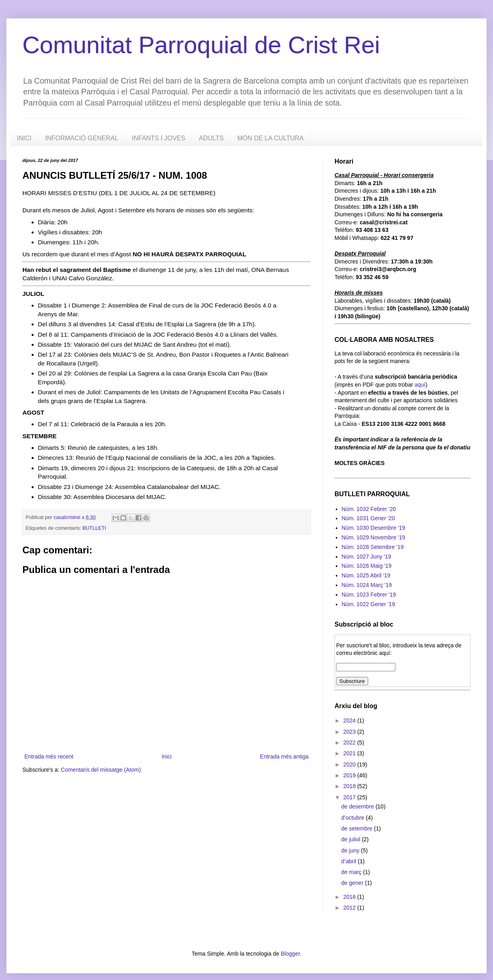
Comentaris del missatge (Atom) (101, 770)
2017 (350, 797)
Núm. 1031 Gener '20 (368, 518)
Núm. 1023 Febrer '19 (369, 595)
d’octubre (354, 818)
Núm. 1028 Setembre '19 (373, 547)
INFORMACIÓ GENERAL (81, 138)
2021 (350, 753)
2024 (350, 721)
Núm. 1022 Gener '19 (368, 604)
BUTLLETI (94, 528)
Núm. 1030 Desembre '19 (374, 528)
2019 (350, 775)
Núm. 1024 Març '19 (367, 585)
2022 (350, 742)
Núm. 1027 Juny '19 (367, 557)
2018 (350, 786)
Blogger (290, 954)
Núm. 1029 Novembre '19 (374, 537)
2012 (350, 908)
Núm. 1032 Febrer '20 (369, 509)
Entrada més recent (49, 756)
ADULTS (211, 138)
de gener (353, 883)
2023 (350, 732)
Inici (167, 756)
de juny (351, 850)
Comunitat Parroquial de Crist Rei (201, 45)
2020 (350, 764)
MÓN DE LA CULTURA (271, 138)
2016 (350, 897)
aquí (420, 385)
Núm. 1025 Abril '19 (366, 575)
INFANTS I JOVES (159, 138)
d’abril (350, 861)
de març (352, 872)
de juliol (352, 839)
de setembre (358, 828)
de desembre (359, 806)
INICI (24, 138)
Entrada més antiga (284, 756)
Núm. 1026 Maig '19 (367, 566)
